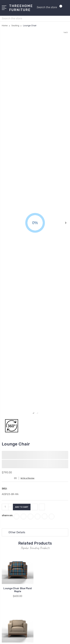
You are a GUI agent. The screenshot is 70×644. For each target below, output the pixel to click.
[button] (33, 413)
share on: (7, 515)
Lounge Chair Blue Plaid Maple (18, 590)
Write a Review (27, 478)
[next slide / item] (66, 223)
